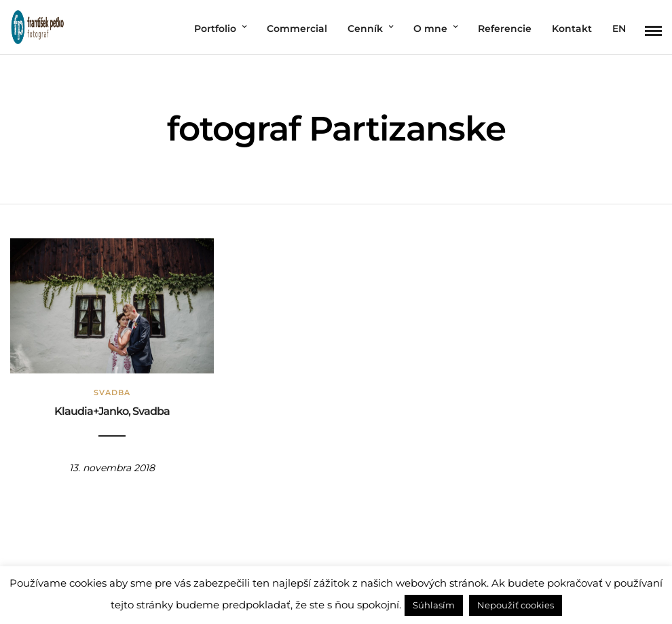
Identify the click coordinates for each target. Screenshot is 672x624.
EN (619, 29)
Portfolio (215, 29)
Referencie (505, 29)
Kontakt (572, 29)
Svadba (112, 392)
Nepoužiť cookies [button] (516, 605)
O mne (430, 29)
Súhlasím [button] (434, 605)
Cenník (365, 29)
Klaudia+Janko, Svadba (112, 411)
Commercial (297, 29)
